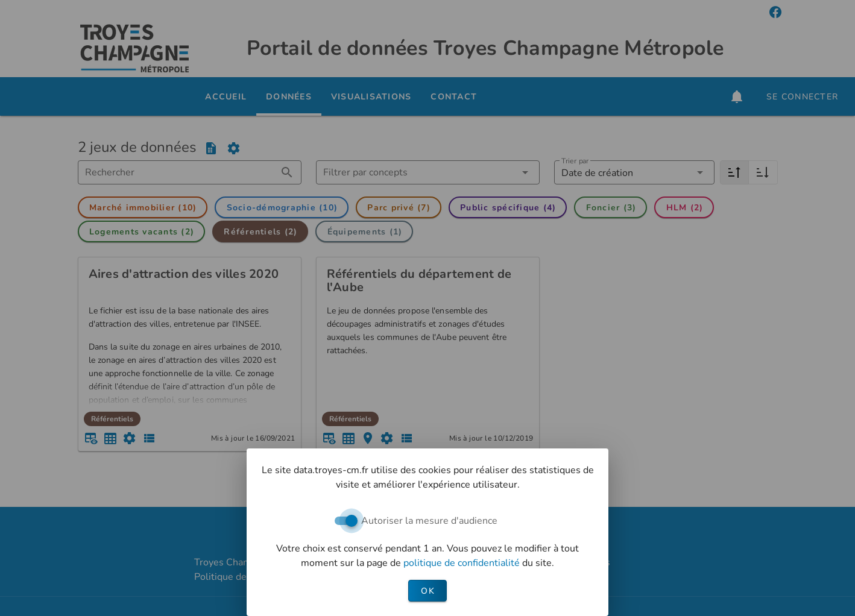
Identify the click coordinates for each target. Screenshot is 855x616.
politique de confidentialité (463, 563)
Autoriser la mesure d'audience (429, 521)
